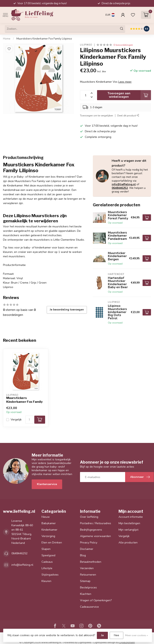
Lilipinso (86, 45)
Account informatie (131, 517)
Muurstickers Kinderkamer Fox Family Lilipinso (44, 39)
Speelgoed (48, 555)
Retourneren (88, 575)
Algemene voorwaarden (95, 536)
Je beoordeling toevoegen (67, 310)
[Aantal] (29, 420)
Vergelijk (16, 420)
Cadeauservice (89, 607)
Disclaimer (87, 549)
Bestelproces (88, 588)
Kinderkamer (49, 530)
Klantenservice (47, 484)
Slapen (46, 549)
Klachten (86, 594)
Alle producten (128, 543)
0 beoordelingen (123, 45)
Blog (83, 555)
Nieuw (46, 517)
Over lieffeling (89, 517)
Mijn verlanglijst (128, 530)
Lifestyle (47, 568)
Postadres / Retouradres (96, 523)
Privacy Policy (89, 543)
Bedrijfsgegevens (91, 530)
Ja (102, 635)
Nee (117, 635)
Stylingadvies (50, 575)
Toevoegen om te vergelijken (97, 115)
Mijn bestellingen (129, 523)
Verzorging (48, 536)
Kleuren (46, 581)
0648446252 (120, 188)
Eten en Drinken (52, 543)
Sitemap (85, 581)
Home (7, 39)
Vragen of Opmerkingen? (96, 600)
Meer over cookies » (137, 635)
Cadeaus (47, 562)
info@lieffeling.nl (124, 184)
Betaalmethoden (91, 562)
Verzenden (87, 568)
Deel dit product (128, 115)
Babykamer (49, 523)
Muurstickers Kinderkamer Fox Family (24, 400)
